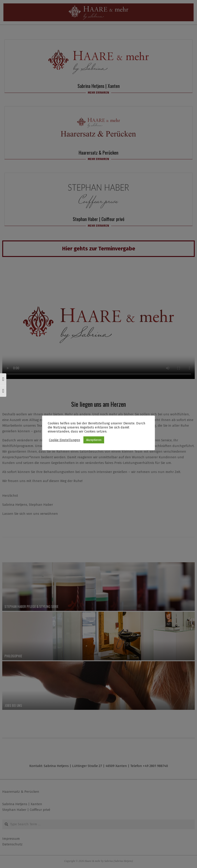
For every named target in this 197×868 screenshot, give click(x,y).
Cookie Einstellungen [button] (64, 440)
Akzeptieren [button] (94, 440)
